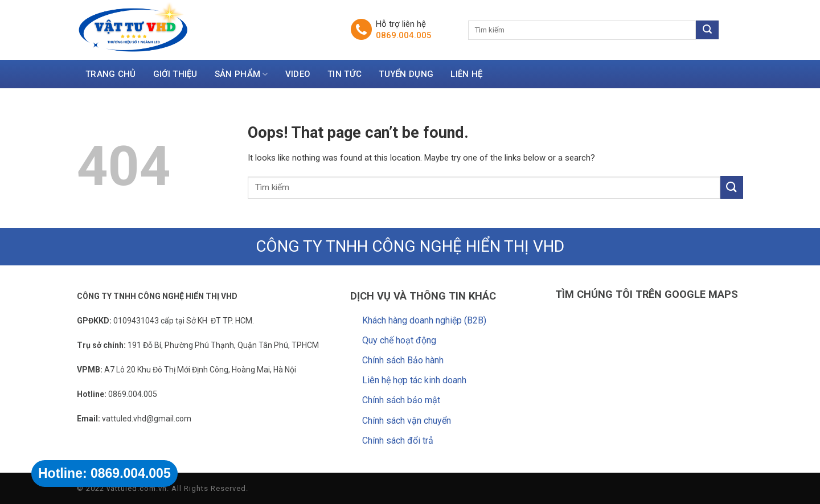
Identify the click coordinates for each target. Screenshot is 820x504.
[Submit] (732, 187)
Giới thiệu (175, 74)
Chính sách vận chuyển (407, 421)
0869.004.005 (404, 35)
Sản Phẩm (241, 75)
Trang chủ (111, 74)
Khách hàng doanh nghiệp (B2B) (424, 320)
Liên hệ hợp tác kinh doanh (414, 380)
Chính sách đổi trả (398, 441)
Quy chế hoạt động (399, 340)
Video (298, 74)
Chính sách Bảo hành (403, 360)
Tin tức (345, 74)
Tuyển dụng (406, 74)
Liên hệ (466, 74)
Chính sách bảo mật (401, 400)
